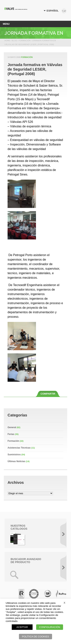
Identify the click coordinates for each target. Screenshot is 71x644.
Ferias (11, 434)
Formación (27, 57)
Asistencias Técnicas (19, 448)
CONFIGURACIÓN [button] (50, 627)
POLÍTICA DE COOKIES (35, 637)
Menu (6, 24)
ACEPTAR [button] (22, 627)
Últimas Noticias (16, 461)
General (12, 427)
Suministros (14, 455)
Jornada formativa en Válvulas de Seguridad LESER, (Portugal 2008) (35, 69)
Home (7, 41)
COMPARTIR (48, 394)
